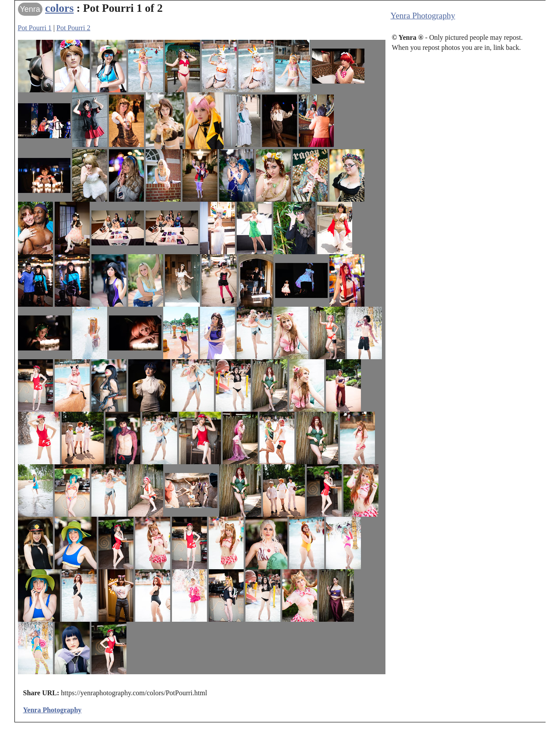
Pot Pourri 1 (35, 28)
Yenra (30, 9)
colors (59, 8)
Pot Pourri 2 (73, 28)
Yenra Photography (423, 16)
